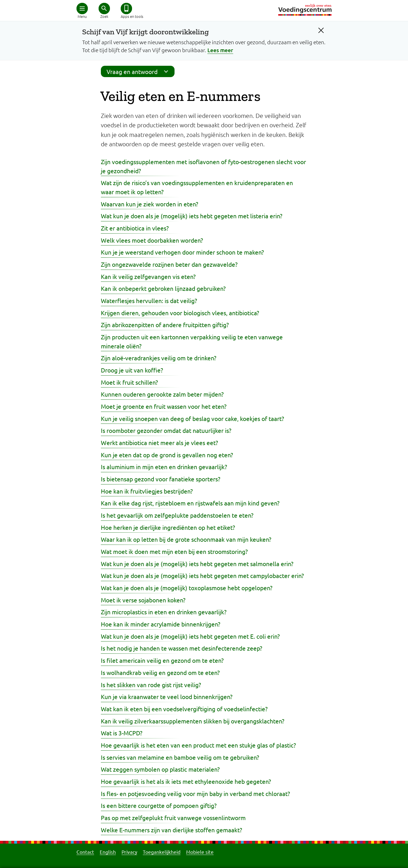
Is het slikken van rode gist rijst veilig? (151, 685)
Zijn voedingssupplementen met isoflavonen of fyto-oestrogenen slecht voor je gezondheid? (203, 166)
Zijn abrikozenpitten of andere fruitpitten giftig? (165, 325)
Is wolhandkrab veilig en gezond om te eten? (160, 672)
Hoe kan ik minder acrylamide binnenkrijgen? (161, 624)
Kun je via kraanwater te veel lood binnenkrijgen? (167, 696)
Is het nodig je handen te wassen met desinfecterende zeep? (181, 648)
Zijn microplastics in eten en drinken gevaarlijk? (164, 612)
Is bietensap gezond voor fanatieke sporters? (161, 479)
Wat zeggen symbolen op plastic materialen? (160, 769)
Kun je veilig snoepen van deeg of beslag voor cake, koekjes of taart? (192, 418)
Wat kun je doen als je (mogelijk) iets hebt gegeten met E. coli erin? (190, 636)
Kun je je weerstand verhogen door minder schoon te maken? (182, 252)
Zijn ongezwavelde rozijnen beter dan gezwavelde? (169, 264)
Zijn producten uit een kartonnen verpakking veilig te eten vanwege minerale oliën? (192, 341)
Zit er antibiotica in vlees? (135, 228)
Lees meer (220, 50)
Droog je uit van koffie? (132, 370)
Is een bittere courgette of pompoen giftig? (159, 805)
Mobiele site (200, 852)
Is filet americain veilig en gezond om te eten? (162, 660)
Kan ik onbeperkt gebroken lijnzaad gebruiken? (163, 288)
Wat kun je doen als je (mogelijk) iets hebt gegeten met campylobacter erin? (202, 575)
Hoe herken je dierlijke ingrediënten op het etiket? (168, 527)
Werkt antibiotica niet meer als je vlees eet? (159, 443)
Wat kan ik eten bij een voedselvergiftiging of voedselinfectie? (184, 709)
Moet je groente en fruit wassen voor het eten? (164, 406)
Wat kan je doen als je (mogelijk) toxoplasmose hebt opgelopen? (187, 588)
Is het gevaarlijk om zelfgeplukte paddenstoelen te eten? (177, 515)
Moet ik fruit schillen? (129, 382)
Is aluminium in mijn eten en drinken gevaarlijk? (164, 467)
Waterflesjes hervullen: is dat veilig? (149, 300)
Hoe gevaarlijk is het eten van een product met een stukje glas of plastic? (198, 745)
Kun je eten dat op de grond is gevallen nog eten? (167, 455)
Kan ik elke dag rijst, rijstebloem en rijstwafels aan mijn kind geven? (190, 503)
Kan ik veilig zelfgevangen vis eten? (148, 276)
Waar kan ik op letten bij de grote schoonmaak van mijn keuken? (186, 539)
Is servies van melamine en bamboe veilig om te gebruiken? (180, 757)
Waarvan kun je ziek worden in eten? (149, 204)
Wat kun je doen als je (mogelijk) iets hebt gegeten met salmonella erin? (197, 564)
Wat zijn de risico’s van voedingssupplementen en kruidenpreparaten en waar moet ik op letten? (197, 187)
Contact (85, 852)
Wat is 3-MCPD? (122, 733)
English (108, 852)
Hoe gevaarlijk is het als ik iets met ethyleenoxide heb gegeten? (186, 781)
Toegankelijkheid (162, 852)
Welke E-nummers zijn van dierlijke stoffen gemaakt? (171, 830)
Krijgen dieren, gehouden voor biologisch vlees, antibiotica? (180, 313)
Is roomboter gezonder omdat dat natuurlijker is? (166, 430)
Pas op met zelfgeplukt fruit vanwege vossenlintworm (173, 818)
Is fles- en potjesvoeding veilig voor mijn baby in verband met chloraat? (195, 793)
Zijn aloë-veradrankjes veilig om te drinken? (159, 358)
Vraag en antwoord (139, 71)
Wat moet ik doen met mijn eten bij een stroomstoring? (174, 551)
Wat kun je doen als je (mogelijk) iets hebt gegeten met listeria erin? (192, 216)
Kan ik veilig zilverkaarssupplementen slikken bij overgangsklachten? (193, 721)
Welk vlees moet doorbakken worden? (152, 240)
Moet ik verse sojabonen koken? (143, 600)
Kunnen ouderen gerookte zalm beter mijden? (162, 394)
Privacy (129, 852)
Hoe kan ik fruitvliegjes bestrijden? (147, 491)
